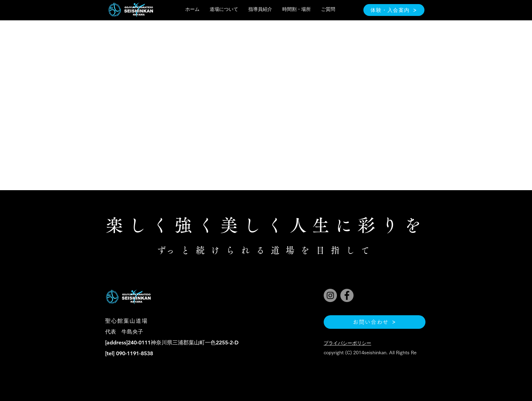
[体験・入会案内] (394, 10)
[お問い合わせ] (375, 322)
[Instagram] (330, 295)
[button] (224, 9)
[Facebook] (347, 295)
